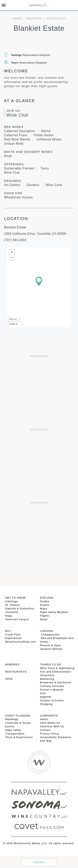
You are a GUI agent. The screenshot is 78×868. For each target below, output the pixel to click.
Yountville (12, 612)
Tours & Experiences (19, 737)
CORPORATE (49, 716)
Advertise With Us (52, 726)
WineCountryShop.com (20, 642)
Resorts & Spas (50, 645)
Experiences (13, 638)
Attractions (47, 675)
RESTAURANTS (16, 672)
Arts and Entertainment (55, 672)
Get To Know (15, 598)
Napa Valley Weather (54, 612)
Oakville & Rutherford (20, 609)
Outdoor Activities (52, 700)
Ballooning (47, 679)
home (17, 18)
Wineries (34, 18)
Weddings (12, 719)
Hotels (44, 642)
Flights (44, 616)
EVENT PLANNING (18, 716)
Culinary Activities (52, 686)
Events (45, 605)
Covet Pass (13, 635)
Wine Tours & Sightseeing (57, 668)
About (44, 719)
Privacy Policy (49, 734)
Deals (44, 619)
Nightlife (46, 697)
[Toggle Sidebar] (4, 5)
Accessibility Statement (56, 737)
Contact (39, 862)
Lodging (47, 631)
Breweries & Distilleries (56, 682)
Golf (43, 693)
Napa (9, 616)
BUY (8, 631)
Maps (44, 609)
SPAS (9, 679)
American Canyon (17, 619)
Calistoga (11, 601)
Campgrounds (50, 635)
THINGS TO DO (50, 664)
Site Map (46, 741)
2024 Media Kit (50, 723)
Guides (45, 601)
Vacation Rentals (51, 649)
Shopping (46, 704)
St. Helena (12, 605)
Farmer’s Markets (52, 690)
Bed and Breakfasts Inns (57, 638)
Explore (47, 598)
